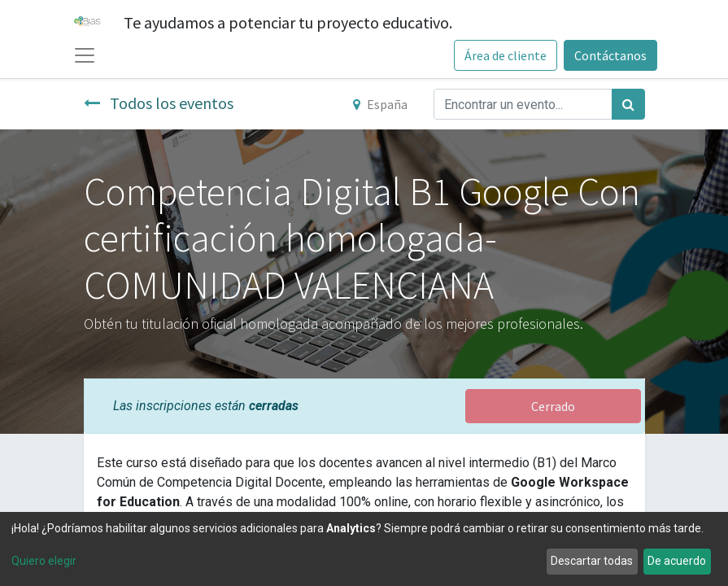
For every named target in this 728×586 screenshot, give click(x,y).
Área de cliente (506, 55)
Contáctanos (610, 55)
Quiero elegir (44, 561)
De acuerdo (677, 561)
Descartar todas (592, 561)
